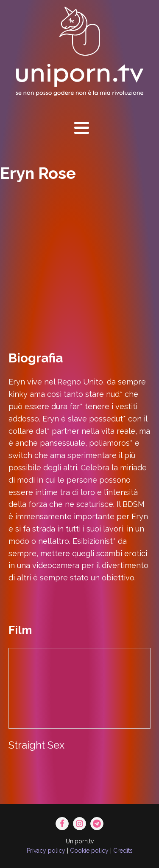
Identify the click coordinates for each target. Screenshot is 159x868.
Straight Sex (36, 745)
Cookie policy (89, 851)
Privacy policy (46, 851)
